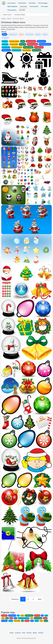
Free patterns (12, 10)
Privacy (29, 633)
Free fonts (32, 3)
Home (4, 19)
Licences (18, 633)
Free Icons (23, 6)
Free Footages (43, 3)
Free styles (44, 6)
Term (24, 633)
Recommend (30, 34)
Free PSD (22, 10)
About (35, 633)
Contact (41, 633)
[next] (40, 599)
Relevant (38, 34)
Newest (21, 34)
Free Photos (22, 3)
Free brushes (34, 6)
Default (4, 34)
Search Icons (7, 15)
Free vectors (11, 3)
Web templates (12, 6)
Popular (45, 34)
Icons (9, 19)
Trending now (13, 34)
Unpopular (5, 38)
